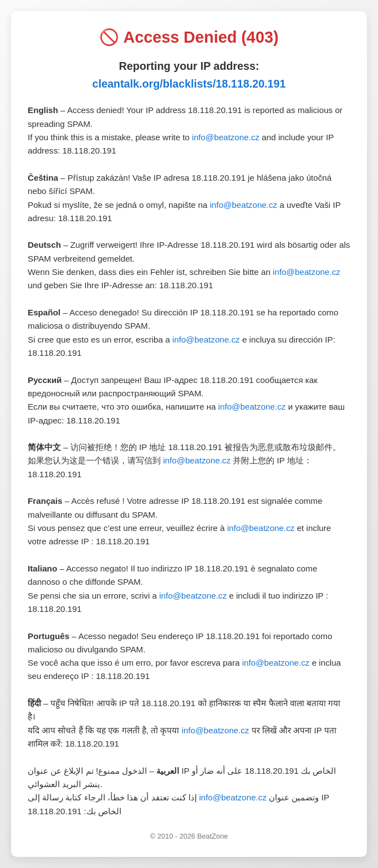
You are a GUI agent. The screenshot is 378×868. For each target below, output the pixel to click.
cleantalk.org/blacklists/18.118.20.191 (189, 84)
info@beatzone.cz (226, 137)
